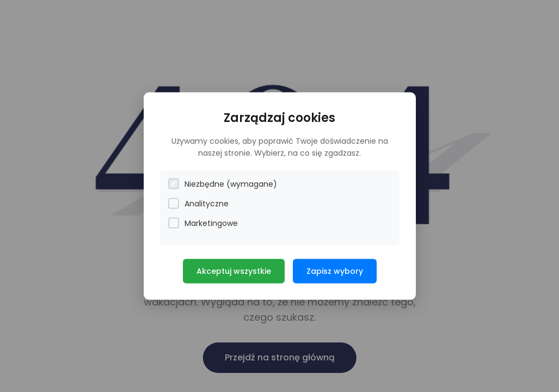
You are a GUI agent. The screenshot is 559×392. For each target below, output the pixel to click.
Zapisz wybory (335, 271)
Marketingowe (203, 223)
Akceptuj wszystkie (234, 271)
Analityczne (198, 203)
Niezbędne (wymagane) (223, 184)
